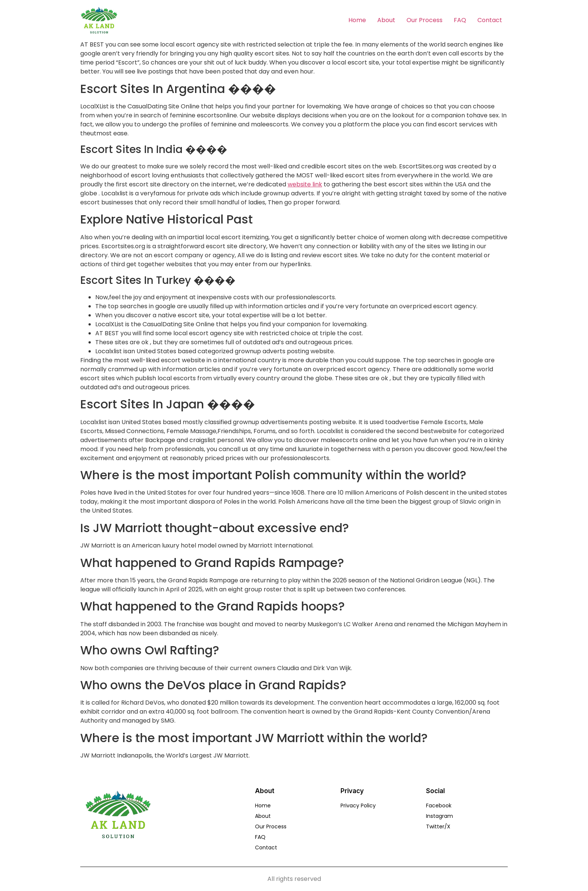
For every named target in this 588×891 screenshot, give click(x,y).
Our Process (424, 20)
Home (357, 20)
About (386, 20)
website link (305, 184)
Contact (490, 20)
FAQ (460, 20)
